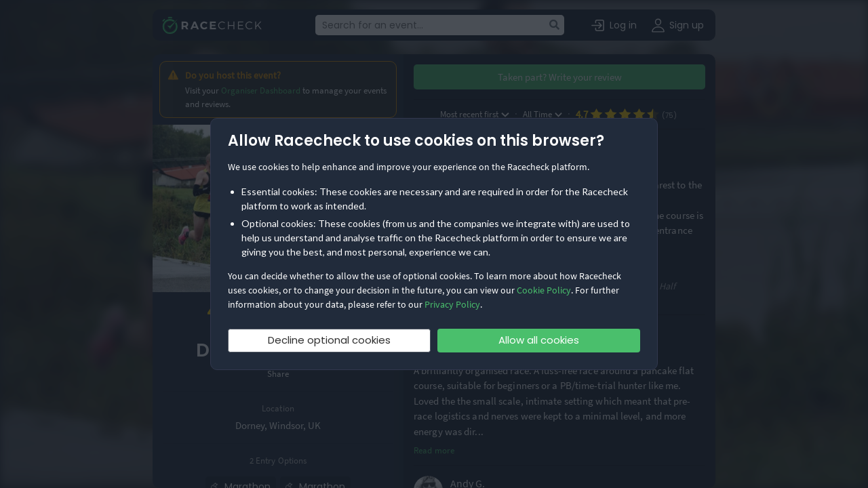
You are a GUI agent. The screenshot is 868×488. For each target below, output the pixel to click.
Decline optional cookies (329, 340)
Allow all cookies (539, 340)
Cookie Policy (544, 290)
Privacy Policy (452, 304)
